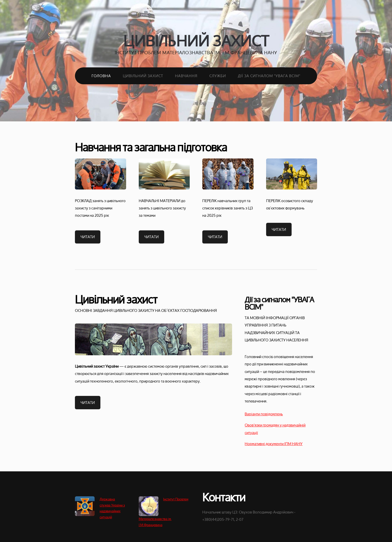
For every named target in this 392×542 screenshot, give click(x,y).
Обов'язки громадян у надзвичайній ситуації (275, 429)
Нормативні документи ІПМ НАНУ (274, 444)
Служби (218, 76)
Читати (88, 237)
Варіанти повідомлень (264, 414)
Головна (101, 76)
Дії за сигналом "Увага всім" (269, 76)
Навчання (186, 76)
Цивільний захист (196, 41)
